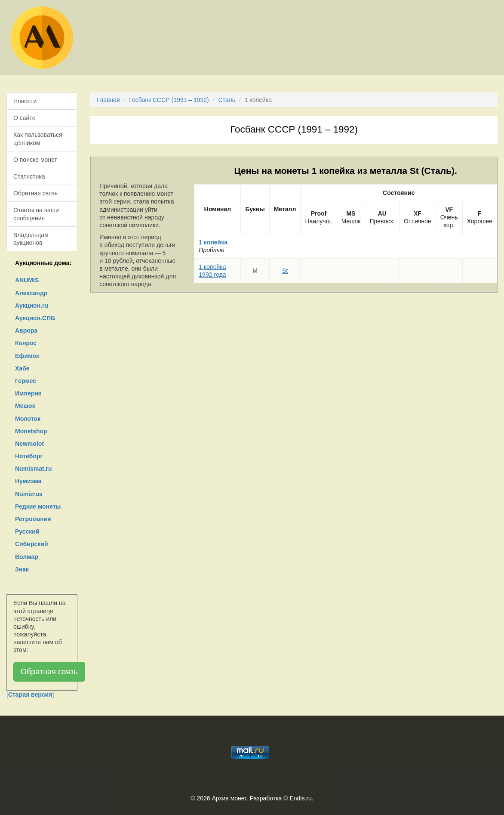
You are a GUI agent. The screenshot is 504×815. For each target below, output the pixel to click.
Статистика (29, 176)
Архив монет (229, 798)
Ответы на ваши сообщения (36, 214)
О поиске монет (35, 160)
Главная (108, 100)
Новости (25, 101)
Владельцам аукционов (31, 239)
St (285, 271)
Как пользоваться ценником (38, 139)
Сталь (227, 100)
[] (30, 695)
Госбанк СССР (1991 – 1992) (169, 100)
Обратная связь (35, 193)
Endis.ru (300, 798)
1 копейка (213, 242)
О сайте (24, 118)
